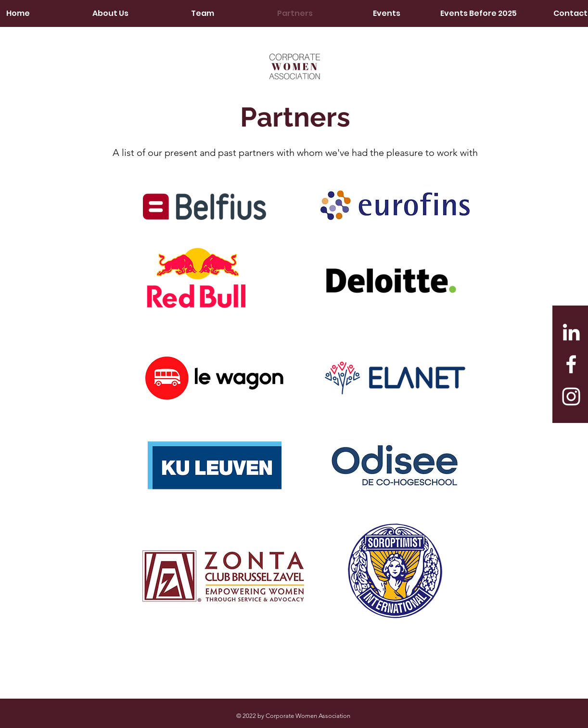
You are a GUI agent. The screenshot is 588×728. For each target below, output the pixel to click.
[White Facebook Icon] (571, 364)
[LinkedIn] (571, 332)
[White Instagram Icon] (571, 396)
